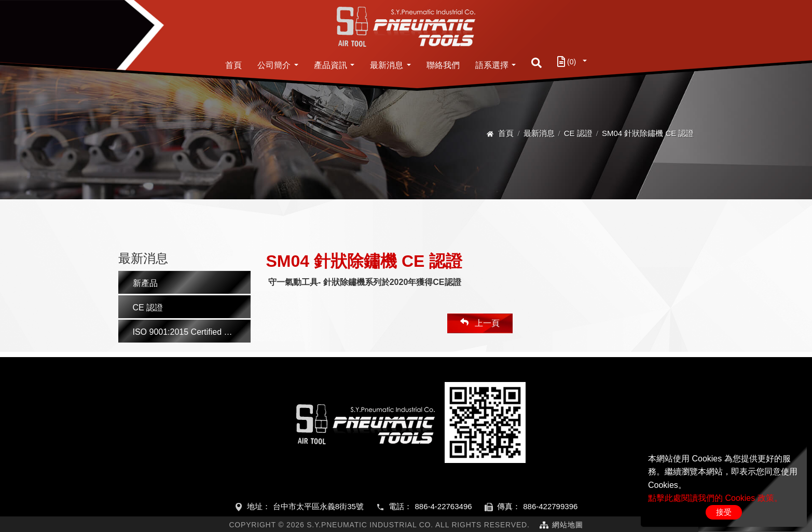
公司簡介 (274, 65)
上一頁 (480, 323)
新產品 (145, 283)
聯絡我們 (443, 65)
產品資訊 (331, 65)
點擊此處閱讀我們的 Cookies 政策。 (715, 498)
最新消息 (387, 65)
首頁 (233, 65)
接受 (724, 512)
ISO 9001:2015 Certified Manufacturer (192, 332)
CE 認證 (578, 133)
